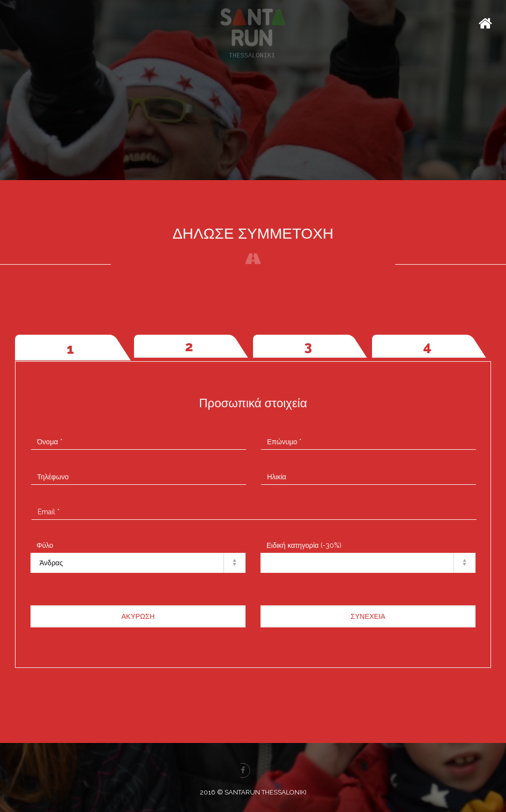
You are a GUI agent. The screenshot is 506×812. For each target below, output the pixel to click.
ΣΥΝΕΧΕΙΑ (368, 616)
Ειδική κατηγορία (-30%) (304, 545)
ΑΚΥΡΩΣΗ (138, 616)
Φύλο (45, 545)
